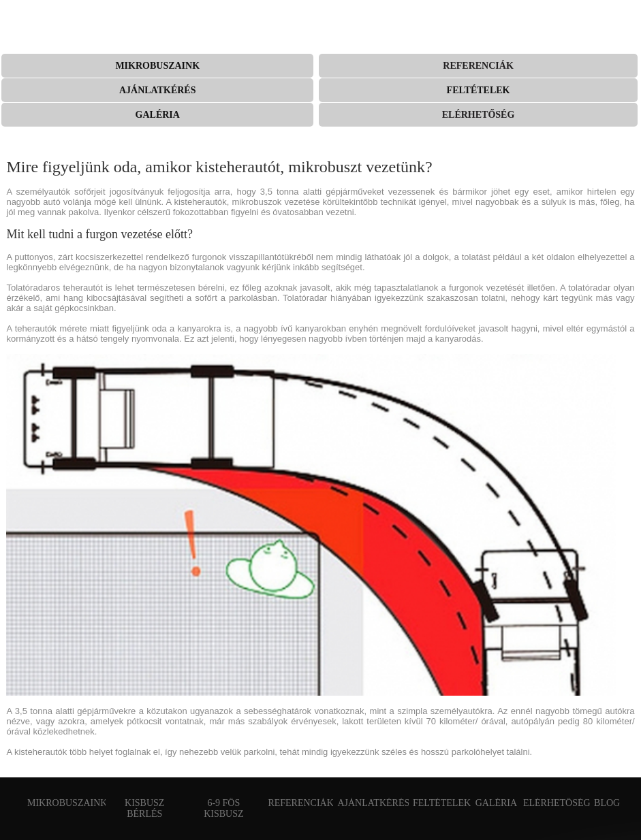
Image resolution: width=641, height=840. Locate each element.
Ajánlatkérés (158, 90)
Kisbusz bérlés (144, 808)
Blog (607, 803)
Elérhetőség (479, 115)
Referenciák (478, 66)
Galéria (158, 115)
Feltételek (479, 90)
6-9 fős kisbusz (223, 808)
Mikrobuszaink (157, 66)
